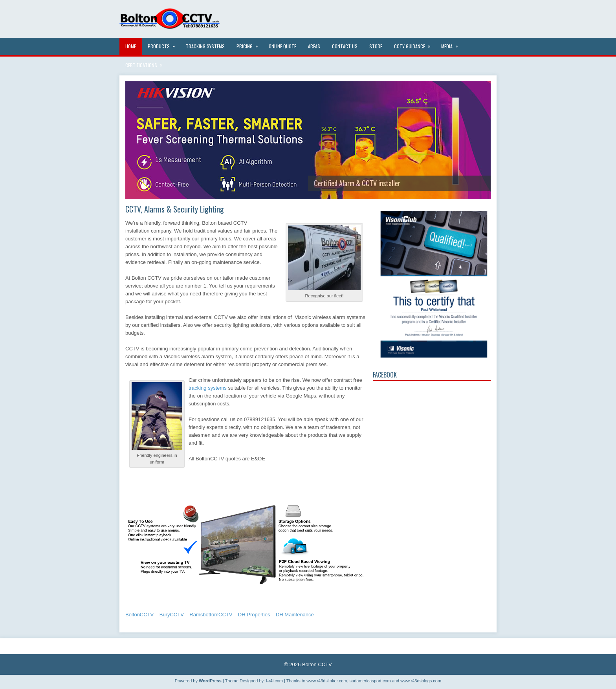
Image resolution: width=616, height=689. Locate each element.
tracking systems (208, 388)
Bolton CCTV (317, 664)
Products (164, 44)
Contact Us (345, 46)
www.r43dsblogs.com (421, 681)
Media (452, 44)
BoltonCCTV (139, 615)
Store (376, 46)
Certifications (146, 62)
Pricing (250, 44)
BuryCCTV (172, 615)
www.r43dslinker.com (327, 681)
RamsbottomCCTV (211, 615)
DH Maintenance (295, 615)
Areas (314, 46)
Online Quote (282, 46)
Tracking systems (205, 46)
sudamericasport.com (370, 681)
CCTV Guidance (415, 44)
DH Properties (254, 615)
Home (131, 46)
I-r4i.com (274, 681)
